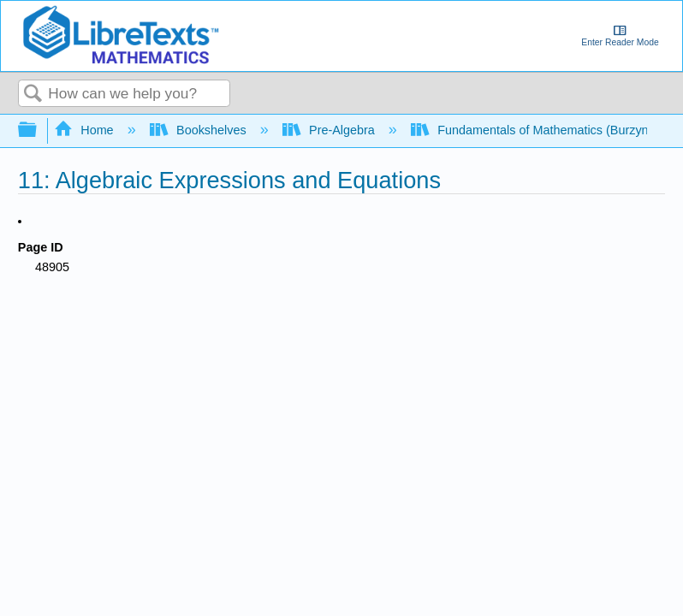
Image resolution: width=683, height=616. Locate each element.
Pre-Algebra (330, 130)
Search (33, 95)
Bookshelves (200, 130)
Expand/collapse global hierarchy (39, 130)
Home (86, 130)
